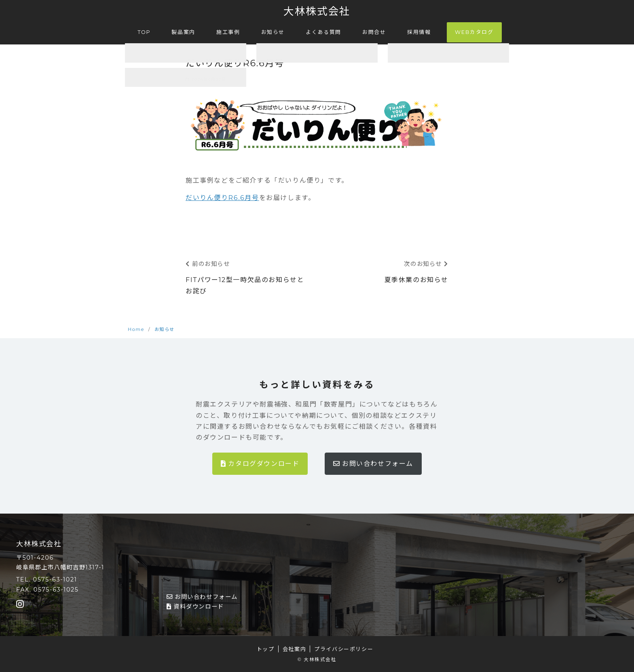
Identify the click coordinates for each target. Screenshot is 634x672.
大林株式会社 (317, 11)
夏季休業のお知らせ (416, 280)
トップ (266, 649)
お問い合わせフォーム (373, 464)
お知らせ (273, 32)
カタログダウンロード (260, 464)
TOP (144, 32)
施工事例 (228, 32)
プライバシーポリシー (344, 649)
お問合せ (374, 32)
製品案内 (183, 32)
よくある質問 (323, 32)
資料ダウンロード (195, 607)
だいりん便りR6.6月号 (222, 198)
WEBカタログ (474, 32)
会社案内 (294, 649)
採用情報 (419, 32)
